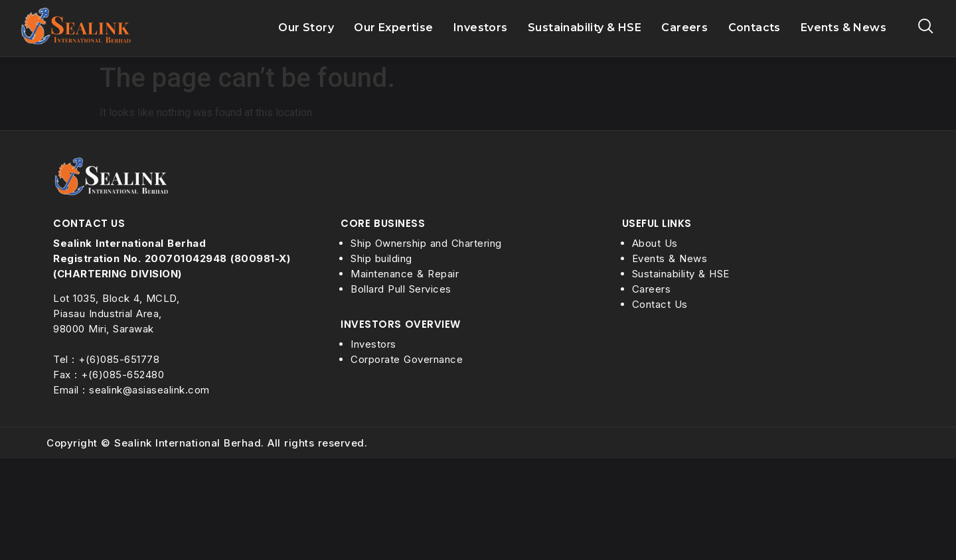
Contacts (755, 28)
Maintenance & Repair (405, 274)
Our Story (306, 28)
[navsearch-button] (926, 28)
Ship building (381, 258)
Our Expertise (394, 28)
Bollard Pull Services (401, 289)
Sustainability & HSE (585, 28)
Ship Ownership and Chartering (426, 243)
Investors (481, 28)
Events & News (843, 28)
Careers (684, 28)
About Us (655, 243)
